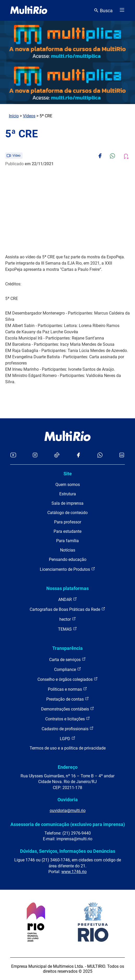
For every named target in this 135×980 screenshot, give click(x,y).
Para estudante (67, 531)
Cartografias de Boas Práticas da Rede (67, 609)
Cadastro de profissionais (68, 729)
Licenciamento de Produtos (67, 569)
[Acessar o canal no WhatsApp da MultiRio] (100, 455)
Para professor (68, 522)
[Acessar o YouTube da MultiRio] (13, 455)
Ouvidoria (68, 800)
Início (14, 116)
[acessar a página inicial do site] (29, 10)
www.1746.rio (74, 872)
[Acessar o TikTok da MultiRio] (57, 455)
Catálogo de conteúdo (67, 513)
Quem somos (68, 485)
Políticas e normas (67, 689)
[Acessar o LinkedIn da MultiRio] (122, 455)
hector (68, 619)
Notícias (68, 550)
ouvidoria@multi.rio (68, 811)
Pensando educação (68, 559)
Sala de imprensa (67, 503)
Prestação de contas (68, 699)
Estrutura (68, 494)
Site (68, 474)
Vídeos (29, 116)
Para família (67, 541)
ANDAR (68, 599)
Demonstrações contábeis (68, 709)
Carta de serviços (67, 659)
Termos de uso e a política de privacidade (68, 748)
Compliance (68, 669)
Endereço (68, 767)
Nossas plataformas (67, 588)
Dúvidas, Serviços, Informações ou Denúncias (68, 851)
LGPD (68, 738)
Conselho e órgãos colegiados (68, 679)
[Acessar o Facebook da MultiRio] (78, 455)
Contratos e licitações (68, 719)
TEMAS (67, 629)
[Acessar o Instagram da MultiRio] (35, 455)
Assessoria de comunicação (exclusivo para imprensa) (68, 824)
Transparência (67, 648)
